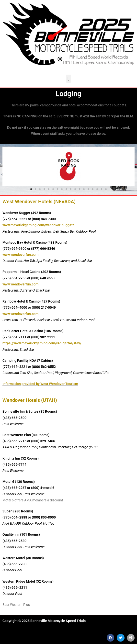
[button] (68, 79)
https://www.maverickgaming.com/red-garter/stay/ (42, 343)
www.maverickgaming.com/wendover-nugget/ (38, 225)
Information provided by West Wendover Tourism (40, 384)
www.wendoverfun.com (20, 255)
